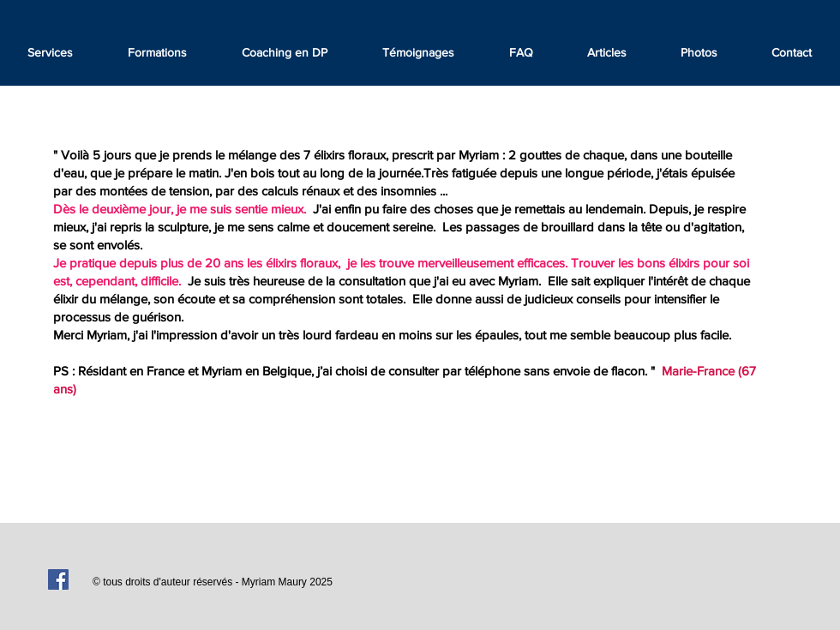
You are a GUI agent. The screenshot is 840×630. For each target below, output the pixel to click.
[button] (418, 52)
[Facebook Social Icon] (58, 579)
